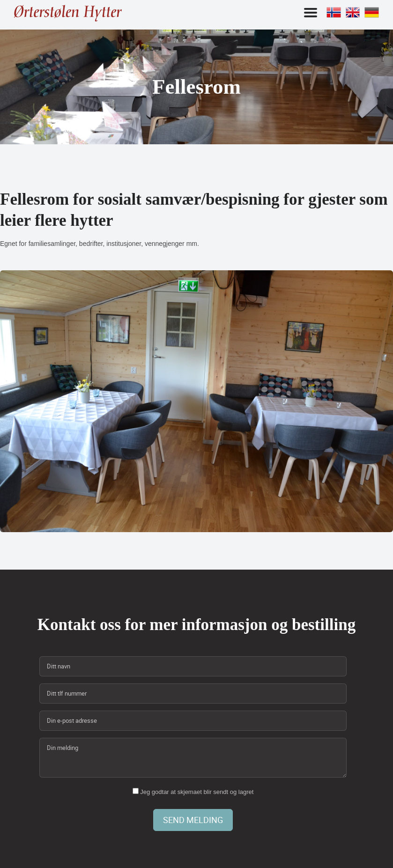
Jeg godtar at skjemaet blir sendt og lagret (193, 792)
